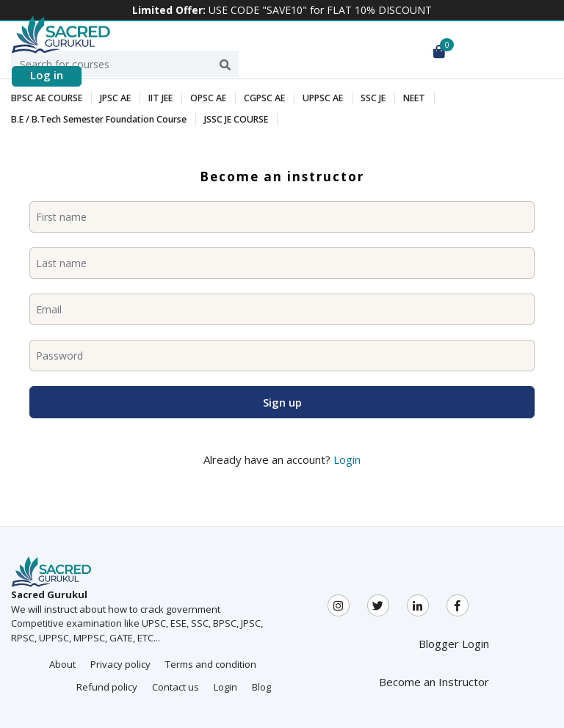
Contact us (176, 687)
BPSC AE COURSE (45, 98)
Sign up (282, 402)
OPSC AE (203, 98)
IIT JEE (156, 98)
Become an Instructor (434, 682)
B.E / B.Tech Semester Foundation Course (97, 119)
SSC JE (365, 98)
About (62, 664)
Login (347, 459)
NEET (405, 98)
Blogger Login (454, 644)
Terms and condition (211, 664)
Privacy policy (120, 664)
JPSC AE (112, 98)
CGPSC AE (258, 98)
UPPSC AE (315, 98)
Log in (47, 75)
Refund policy (107, 687)
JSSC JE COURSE (231, 119)
